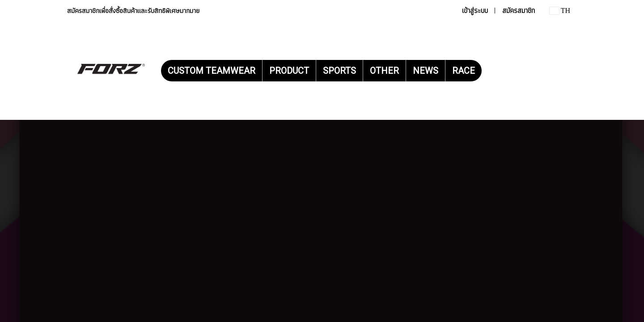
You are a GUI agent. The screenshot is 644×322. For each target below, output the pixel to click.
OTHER (384, 71)
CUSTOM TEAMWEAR (212, 71)
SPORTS (339, 71)
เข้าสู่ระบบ (475, 11)
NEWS (426, 71)
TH (560, 11)
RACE (464, 71)
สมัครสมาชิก (519, 11)
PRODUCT (289, 71)
